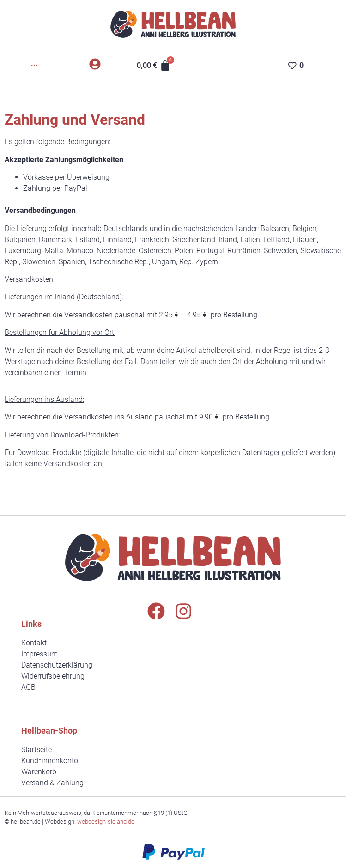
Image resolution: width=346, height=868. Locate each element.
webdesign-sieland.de (106, 822)
